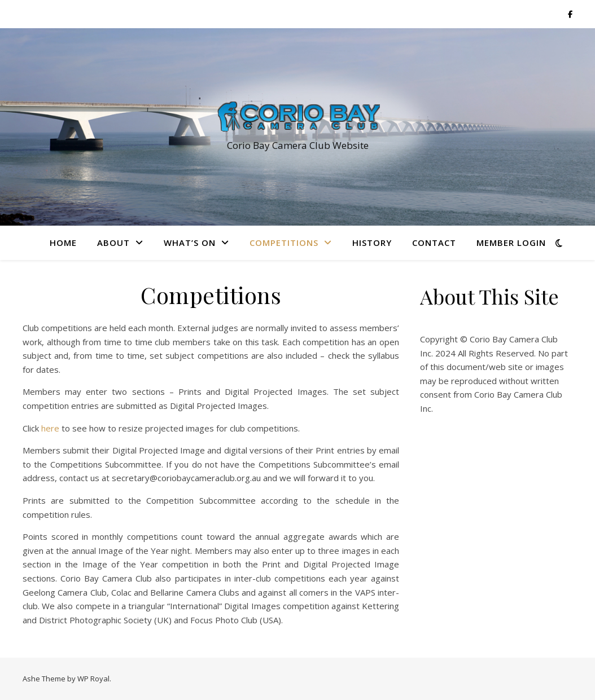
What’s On (190, 243)
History (372, 243)
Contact (434, 243)
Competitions (284, 243)
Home (63, 243)
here (50, 428)
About (113, 243)
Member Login (511, 243)
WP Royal (93, 679)
